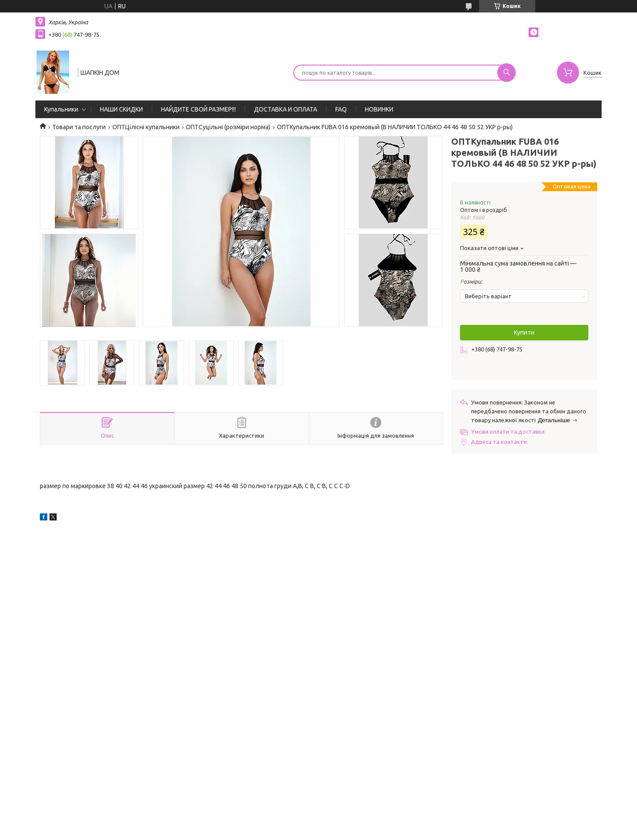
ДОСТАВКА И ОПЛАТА (286, 109)
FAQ (341, 109)
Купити (524, 332)
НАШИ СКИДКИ (121, 109)
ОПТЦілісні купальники (146, 127)
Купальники (61, 109)
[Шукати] (507, 73)
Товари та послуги (79, 127)
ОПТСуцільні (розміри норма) (228, 127)
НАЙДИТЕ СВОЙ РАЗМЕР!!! (198, 109)
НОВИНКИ (379, 109)
